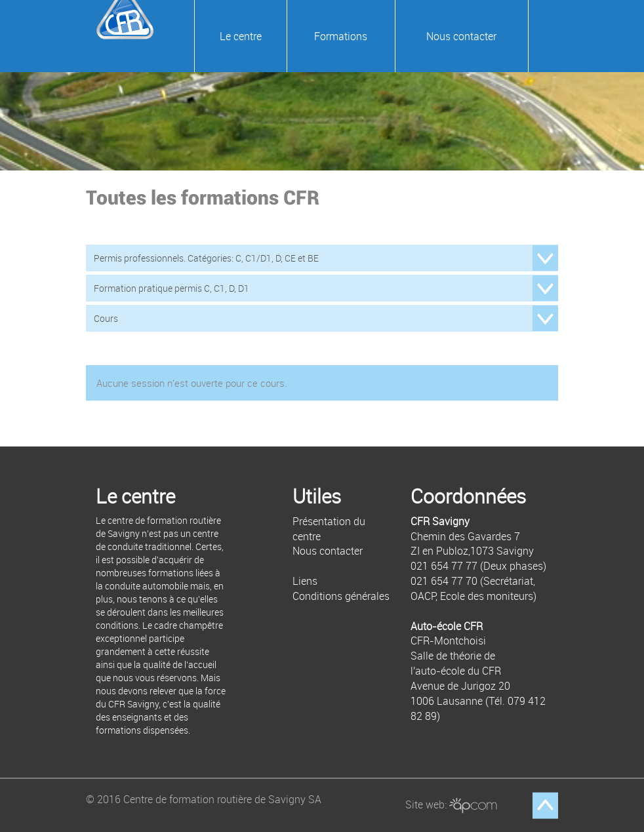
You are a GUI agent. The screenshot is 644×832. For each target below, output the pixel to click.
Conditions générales (341, 596)
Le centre (241, 36)
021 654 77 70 (444, 581)
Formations (341, 36)
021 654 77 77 (444, 566)
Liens (305, 581)
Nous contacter (461, 36)
